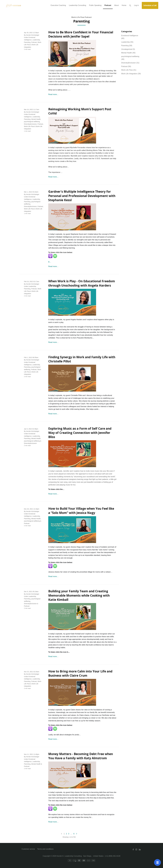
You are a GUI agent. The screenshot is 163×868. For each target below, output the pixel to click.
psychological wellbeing (32, 122)
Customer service (28, 849)
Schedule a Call (150, 5)
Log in (136, 5)
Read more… (53, 94)
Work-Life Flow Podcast (81, 17)
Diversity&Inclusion (30, 124)
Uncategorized (128, 49)
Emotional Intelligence (130, 37)
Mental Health (36, 119)
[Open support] (157, 862)
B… (50, 262)
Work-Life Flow (29, 126)
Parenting (27, 42)
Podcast (34, 42)
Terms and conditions (45, 849)
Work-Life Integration (131, 74)
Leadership (36, 40)
